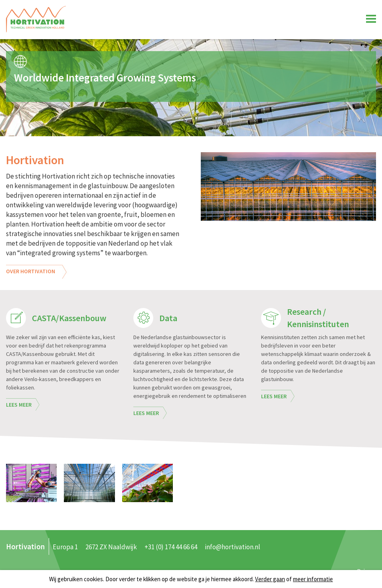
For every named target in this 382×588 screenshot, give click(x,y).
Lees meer (19, 405)
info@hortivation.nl (233, 547)
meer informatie (313, 579)
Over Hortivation (31, 271)
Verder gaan (270, 579)
